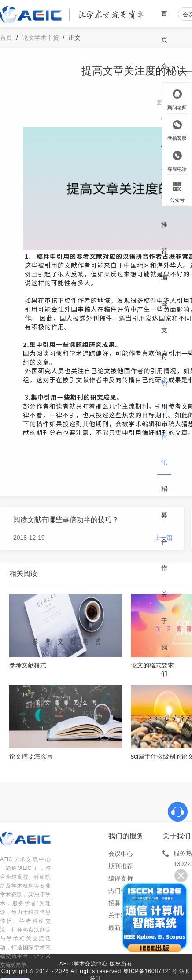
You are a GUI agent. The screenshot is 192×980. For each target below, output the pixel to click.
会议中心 (121, 854)
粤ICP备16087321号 (150, 971)
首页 (164, 26)
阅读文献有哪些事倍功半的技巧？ (66, 520)
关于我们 (164, 634)
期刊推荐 (164, 211)
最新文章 (121, 928)
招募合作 (164, 528)
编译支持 (164, 317)
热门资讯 (164, 423)
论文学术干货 (41, 37)
